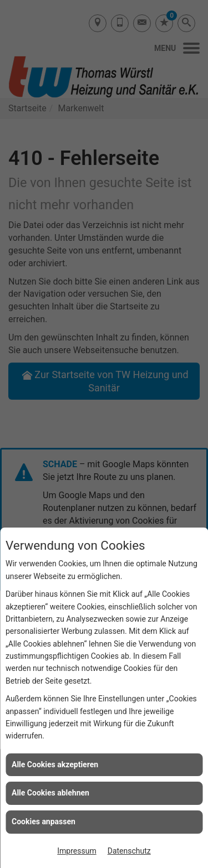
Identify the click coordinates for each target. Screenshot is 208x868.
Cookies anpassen (44, 821)
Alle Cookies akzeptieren (55, 764)
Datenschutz (129, 851)
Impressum (77, 851)
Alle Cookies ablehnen (50, 793)
